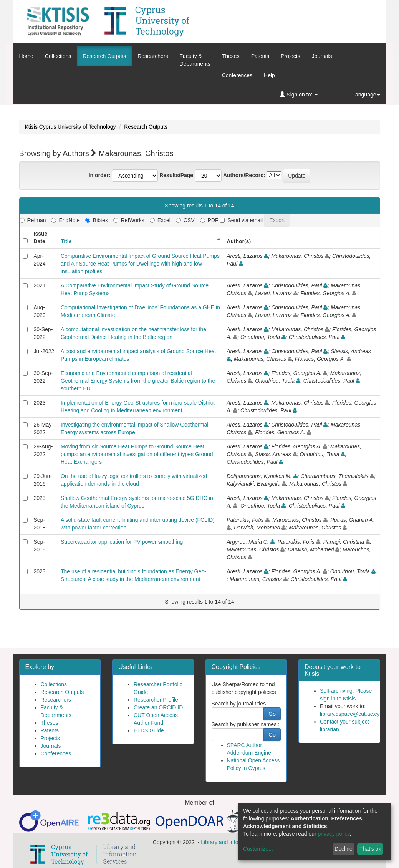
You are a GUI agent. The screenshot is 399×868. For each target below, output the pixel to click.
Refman (33, 220)
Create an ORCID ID (158, 707)
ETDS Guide (149, 730)
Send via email (241, 220)
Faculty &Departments (195, 60)
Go (272, 714)
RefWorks (129, 220)
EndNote (65, 220)
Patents (260, 56)
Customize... (258, 849)
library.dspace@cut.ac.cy (350, 714)
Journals (322, 56)
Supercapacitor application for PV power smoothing (122, 542)
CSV (185, 220)
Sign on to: (299, 95)
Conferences (237, 75)
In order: (100, 175)
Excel (160, 220)
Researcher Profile (156, 700)
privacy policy (334, 834)
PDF (209, 220)
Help (269, 75)
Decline (344, 849)
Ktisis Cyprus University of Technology (70, 127)
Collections (58, 56)
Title (66, 241)
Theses (231, 56)
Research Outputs (104, 56)
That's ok (370, 849)
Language (366, 95)
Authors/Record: (244, 175)
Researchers (153, 56)
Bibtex (97, 220)
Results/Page (176, 175)
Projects (291, 56)
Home (26, 56)
